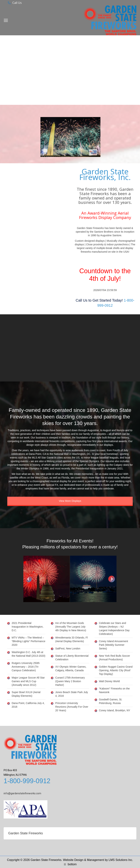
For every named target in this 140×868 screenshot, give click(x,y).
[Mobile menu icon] (6, 20)
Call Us (17, 3)
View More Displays (70, 501)
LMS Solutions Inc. (121, 860)
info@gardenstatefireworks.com (22, 793)
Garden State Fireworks (26, 833)
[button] (28, 579)
